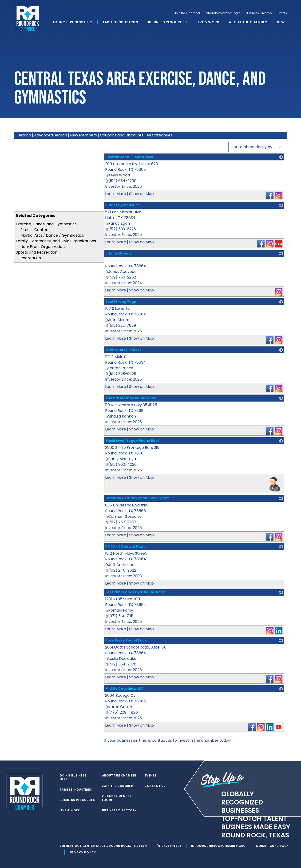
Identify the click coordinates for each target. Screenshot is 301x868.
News (282, 22)
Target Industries (120, 22)
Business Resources (167, 22)
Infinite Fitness (119, 253)
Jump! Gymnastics (122, 205)
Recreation (31, 258)
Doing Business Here (73, 22)
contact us (162, 740)
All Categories (159, 135)
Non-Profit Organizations (44, 247)
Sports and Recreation (37, 252)
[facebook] (71, 832)
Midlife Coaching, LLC (124, 689)
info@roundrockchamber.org (219, 846)
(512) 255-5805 (169, 846)
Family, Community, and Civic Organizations (56, 241)
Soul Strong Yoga (121, 302)
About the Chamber (248, 22)
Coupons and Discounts (122, 135)
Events (282, 13)
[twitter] (62, 832)
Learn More (116, 194)
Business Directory (259, 13)
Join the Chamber (187, 13)
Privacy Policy (83, 852)
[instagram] (81, 832)
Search (24, 135)
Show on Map (141, 194)
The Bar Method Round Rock (131, 398)
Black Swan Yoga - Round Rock (133, 441)
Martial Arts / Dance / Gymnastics (52, 235)
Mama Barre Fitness (123, 350)
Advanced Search (51, 135)
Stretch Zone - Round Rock (129, 157)
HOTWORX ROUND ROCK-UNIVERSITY (137, 498)
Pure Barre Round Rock (126, 640)
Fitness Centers (35, 230)
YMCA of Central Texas (126, 546)
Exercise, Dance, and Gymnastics (46, 224)
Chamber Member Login (223, 13)
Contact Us (155, 786)
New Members (83, 135)
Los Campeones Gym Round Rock (135, 592)
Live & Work (208, 22)
